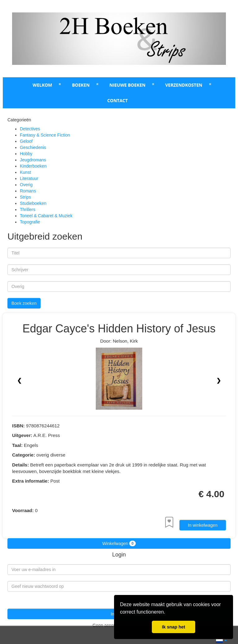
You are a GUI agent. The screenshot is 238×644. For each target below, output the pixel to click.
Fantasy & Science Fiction (45, 135)
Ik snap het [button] (173, 627)
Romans (28, 191)
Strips (25, 197)
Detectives (30, 129)
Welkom (42, 85)
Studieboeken (33, 203)
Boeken (81, 85)
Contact (117, 100)
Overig (26, 185)
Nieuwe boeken (127, 85)
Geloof (26, 141)
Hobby (26, 154)
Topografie (30, 222)
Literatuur (29, 178)
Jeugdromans (33, 160)
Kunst (25, 172)
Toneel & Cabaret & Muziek (46, 216)
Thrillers (28, 209)
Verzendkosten (184, 85)
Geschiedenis (33, 147)
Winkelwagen (119, 543)
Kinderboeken (33, 166)
